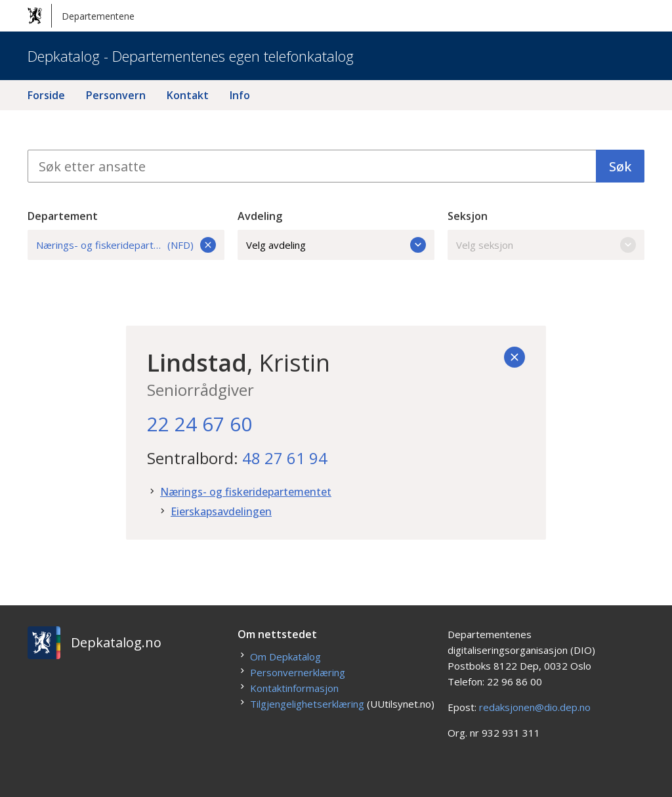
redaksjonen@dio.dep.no (535, 707)
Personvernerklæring (298, 672)
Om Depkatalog (285, 657)
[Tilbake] (514, 357)
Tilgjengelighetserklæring (307, 704)
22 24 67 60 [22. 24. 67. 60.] (199, 424)
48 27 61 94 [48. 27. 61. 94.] (285, 458)
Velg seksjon (546, 245)
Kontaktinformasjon (294, 688)
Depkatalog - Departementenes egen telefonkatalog (191, 56)
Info (240, 95)
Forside (46, 95)
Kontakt (188, 95)
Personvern (116, 95)
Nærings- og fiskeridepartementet (246, 492)
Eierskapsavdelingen (221, 511)
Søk (620, 166)
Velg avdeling (336, 245)
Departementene (81, 16)
